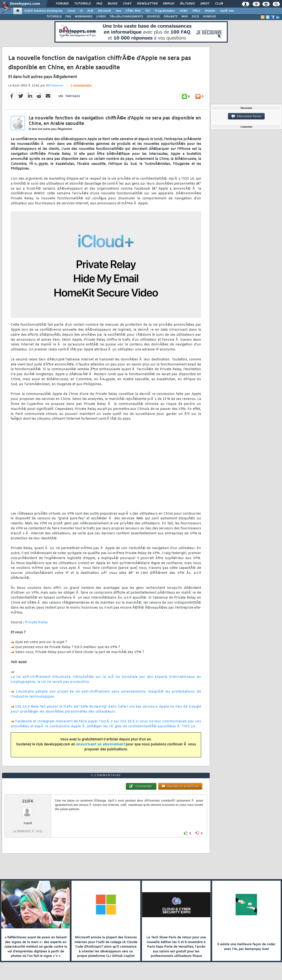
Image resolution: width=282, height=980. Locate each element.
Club (219, 4)
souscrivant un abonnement (101, 745)
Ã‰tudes (187, 4)
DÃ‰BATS (171, 17)
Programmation (165, 11)
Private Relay (37, 623)
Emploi (169, 4)
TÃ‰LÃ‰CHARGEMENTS (126, 17)
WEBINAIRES (84, 17)
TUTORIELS (54, 17)
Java (118, 11)
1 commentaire (81, 86)
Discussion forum (246, 116)
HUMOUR (209, 17)
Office (196, 11)
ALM (90, 11)
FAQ (99, 4)
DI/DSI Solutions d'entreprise (43, 11)
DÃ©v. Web (133, 11)
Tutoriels (82, 4)
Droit (205, 4)
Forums (62, 4)
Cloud (71, 11)
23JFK (28, 801)
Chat (127, 4)
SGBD (184, 11)
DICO (195, 17)
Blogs (113, 4)
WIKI (185, 17)
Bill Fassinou (54, 86)
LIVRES (101, 17)
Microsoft (104, 11)
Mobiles (210, 11)
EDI (148, 11)
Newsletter (147, 4)
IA (81, 11)
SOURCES (153, 17)
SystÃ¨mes (227, 11)
